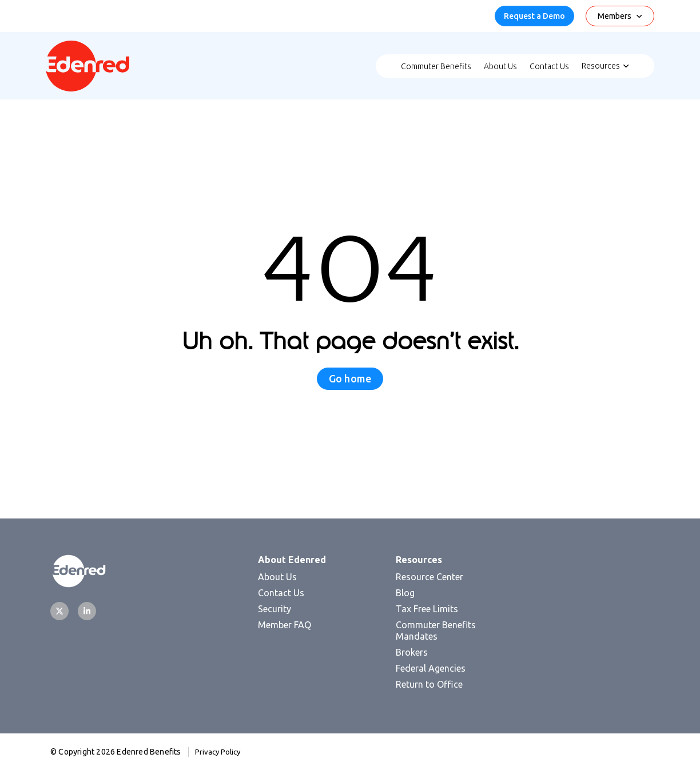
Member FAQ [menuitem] (285, 625)
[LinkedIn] (87, 611)
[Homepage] (87, 88)
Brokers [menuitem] (412, 652)
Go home (350, 378)
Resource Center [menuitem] (429, 577)
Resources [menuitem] (601, 66)
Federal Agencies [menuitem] (431, 668)
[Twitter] (59, 611)
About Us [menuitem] (500, 66)
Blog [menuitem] (405, 593)
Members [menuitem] (615, 16)
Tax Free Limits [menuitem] (427, 609)
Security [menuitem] (275, 609)
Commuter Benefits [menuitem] (436, 66)
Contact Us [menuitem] (549, 66)
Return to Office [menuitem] (429, 684)
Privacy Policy (218, 752)
